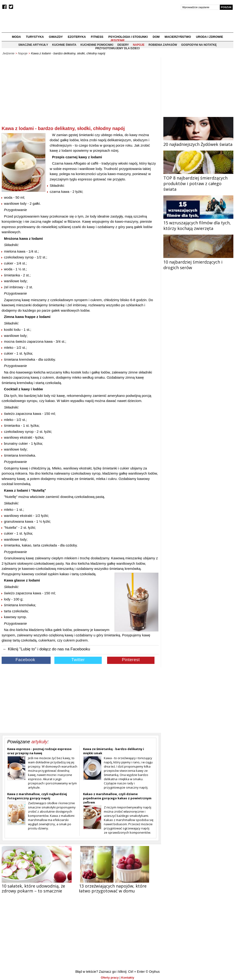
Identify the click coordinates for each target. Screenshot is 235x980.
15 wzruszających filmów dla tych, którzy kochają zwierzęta (198, 223)
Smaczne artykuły (33, 45)
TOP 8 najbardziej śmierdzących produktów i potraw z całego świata (198, 181)
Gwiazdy (56, 37)
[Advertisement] (80, 92)
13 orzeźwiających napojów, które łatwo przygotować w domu (113, 888)
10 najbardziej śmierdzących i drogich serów (198, 262)
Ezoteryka (77, 37)
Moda (16, 37)
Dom (156, 37)
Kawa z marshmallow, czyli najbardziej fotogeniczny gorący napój (37, 796)
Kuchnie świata (64, 45)
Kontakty (128, 978)
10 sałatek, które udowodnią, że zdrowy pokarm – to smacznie (33, 888)
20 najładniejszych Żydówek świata (198, 141)
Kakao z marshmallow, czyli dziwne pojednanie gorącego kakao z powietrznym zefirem (117, 798)
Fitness (97, 37)
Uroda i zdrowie (210, 37)
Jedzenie (118, 40)
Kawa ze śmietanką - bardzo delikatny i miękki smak (114, 751)
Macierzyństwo (178, 37)
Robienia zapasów (163, 45)
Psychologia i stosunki (128, 37)
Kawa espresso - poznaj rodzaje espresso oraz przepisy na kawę (39, 751)
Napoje (23, 53)
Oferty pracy (110, 978)
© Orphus (153, 972)
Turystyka (35, 37)
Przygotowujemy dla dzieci (118, 48)
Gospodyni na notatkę (199, 45)
